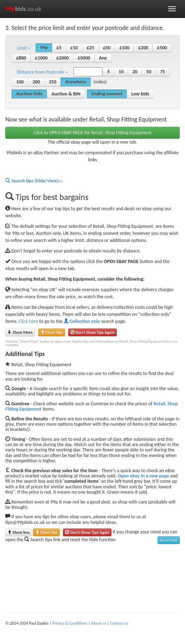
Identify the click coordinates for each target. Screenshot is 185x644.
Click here (28, 321)
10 (121, 72)
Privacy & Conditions (70, 623)
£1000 (41, 58)
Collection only (82, 321)
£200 (143, 48)
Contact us (119, 623)
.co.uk (23, 9)
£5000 (84, 58)
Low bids (140, 94)
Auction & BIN (66, 94)
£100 (124, 48)
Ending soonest (107, 94)
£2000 (62, 58)
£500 (162, 48)
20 (135, 72)
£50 (107, 48)
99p (44, 48)
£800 (21, 58)
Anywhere (75, 82)
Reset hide (169, 540)
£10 (74, 48)
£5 (59, 48)
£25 (90, 48)
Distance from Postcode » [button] (42, 72)
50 (149, 72)
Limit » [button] (24, 48)
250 (53, 82)
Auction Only (29, 94)
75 (162, 72)
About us (99, 623)
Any (103, 58)
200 (36, 82)
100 (20, 82)
